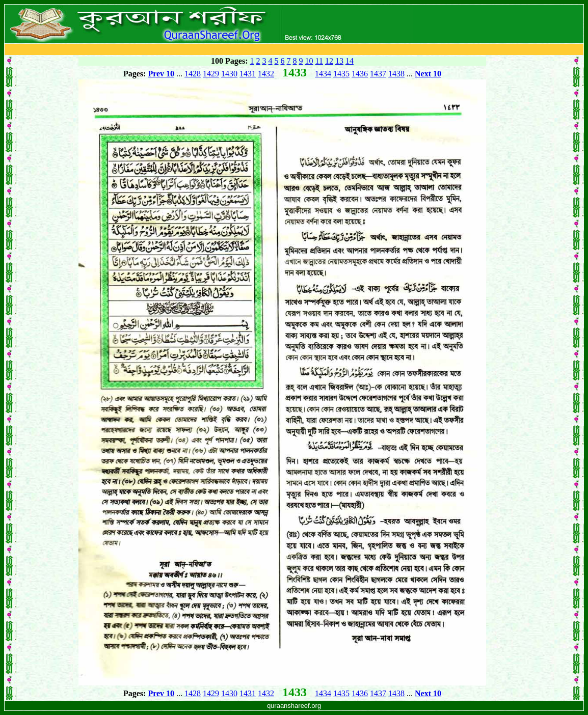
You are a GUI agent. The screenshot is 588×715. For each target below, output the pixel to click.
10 (309, 61)
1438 (396, 74)
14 (350, 61)
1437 (378, 74)
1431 (248, 74)
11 (319, 61)
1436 (360, 74)
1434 (323, 74)
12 (329, 61)
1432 (266, 74)
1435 (341, 74)
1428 (193, 74)
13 (339, 61)
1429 (211, 74)
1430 (229, 74)
